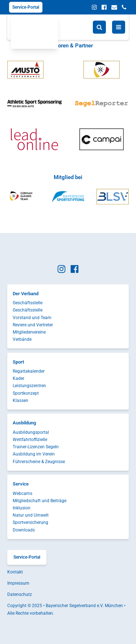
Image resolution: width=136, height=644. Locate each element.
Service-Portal (26, 7)
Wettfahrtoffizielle (30, 440)
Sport (18, 362)
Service (21, 484)
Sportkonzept (26, 393)
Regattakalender (29, 371)
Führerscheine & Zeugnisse (39, 462)
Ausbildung (24, 423)
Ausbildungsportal (31, 432)
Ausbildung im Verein (34, 454)
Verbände (22, 339)
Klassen (20, 401)
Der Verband (26, 294)
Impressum (18, 583)
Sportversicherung (30, 522)
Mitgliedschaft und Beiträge (40, 501)
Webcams (22, 493)
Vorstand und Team (32, 318)
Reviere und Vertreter (33, 325)
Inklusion (22, 508)
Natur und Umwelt (31, 515)
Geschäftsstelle (28, 303)
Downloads (24, 530)
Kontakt (15, 572)
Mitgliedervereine (29, 332)
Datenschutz (20, 594)
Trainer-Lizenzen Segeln (36, 447)
